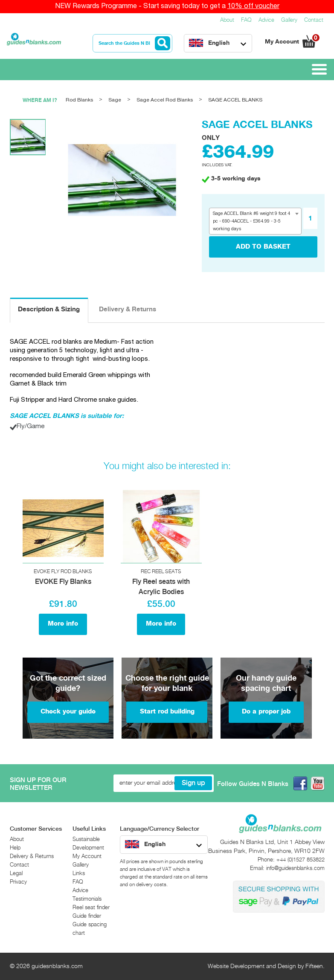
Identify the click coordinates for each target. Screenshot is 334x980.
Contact (314, 20)
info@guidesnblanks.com (295, 868)
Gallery (289, 20)
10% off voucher (253, 6)
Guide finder (87, 916)
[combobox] (255, 221)
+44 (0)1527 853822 (301, 860)
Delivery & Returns (128, 310)
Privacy (18, 882)
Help (15, 848)
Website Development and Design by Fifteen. (266, 966)
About (227, 20)
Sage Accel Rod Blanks (165, 100)
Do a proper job (266, 712)
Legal (16, 874)
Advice (266, 20)
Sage (115, 100)
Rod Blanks (79, 100)
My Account (283, 42)
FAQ (246, 20)
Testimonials (87, 899)
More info (63, 624)
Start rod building (167, 712)
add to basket (263, 247)
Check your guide (68, 712)
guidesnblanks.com (57, 966)
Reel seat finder (91, 908)
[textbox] (255, 221)
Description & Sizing (49, 310)
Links (79, 874)
